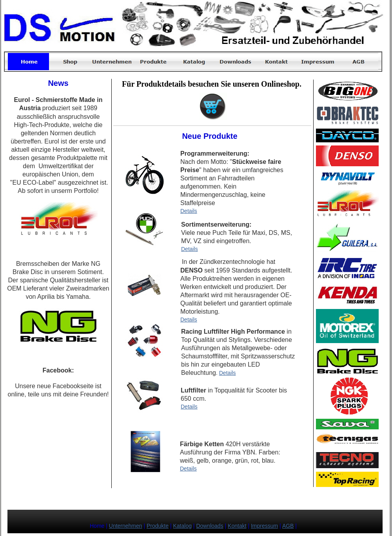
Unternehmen (126, 526)
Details (189, 211)
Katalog (182, 526)
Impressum (264, 526)
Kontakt (237, 526)
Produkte (158, 526)
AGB (288, 526)
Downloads (210, 526)
